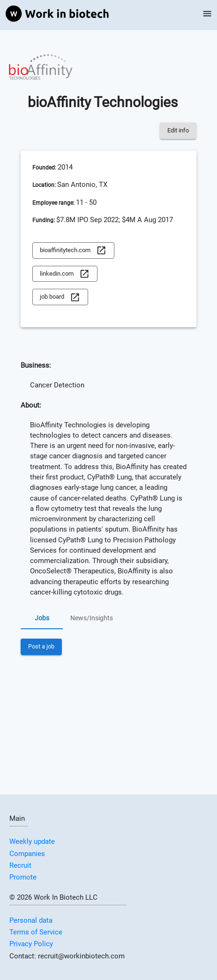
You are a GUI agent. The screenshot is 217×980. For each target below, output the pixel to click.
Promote (23, 877)
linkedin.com (65, 274)
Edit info (178, 131)
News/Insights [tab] (92, 618)
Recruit (20, 865)
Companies (27, 854)
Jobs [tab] (42, 618)
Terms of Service (36, 932)
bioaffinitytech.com (73, 251)
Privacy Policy (31, 944)
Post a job (41, 647)
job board (60, 297)
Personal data (31, 920)
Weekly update (32, 841)
